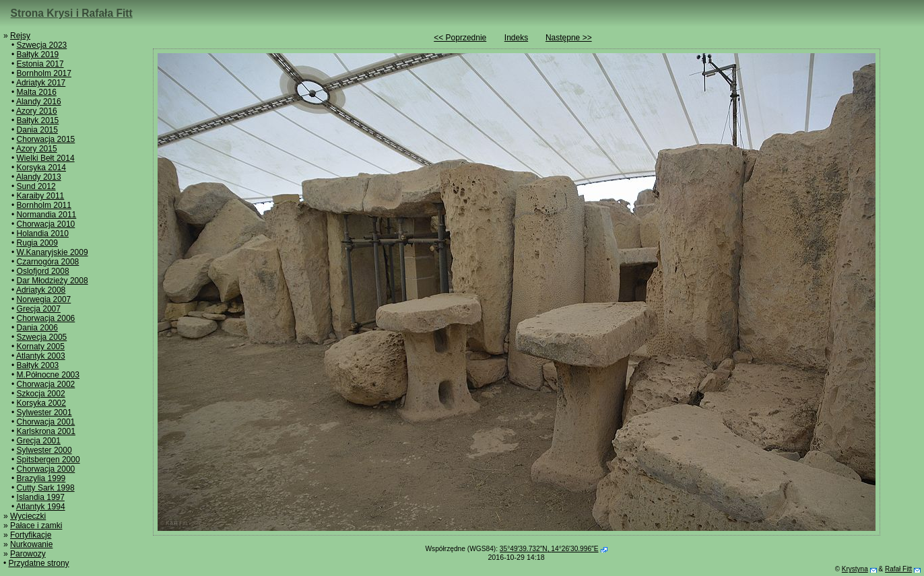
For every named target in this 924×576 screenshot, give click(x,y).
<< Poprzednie (460, 38)
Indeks (516, 38)
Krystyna (855, 569)
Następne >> (569, 38)
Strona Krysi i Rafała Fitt (72, 13)
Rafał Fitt (898, 569)
